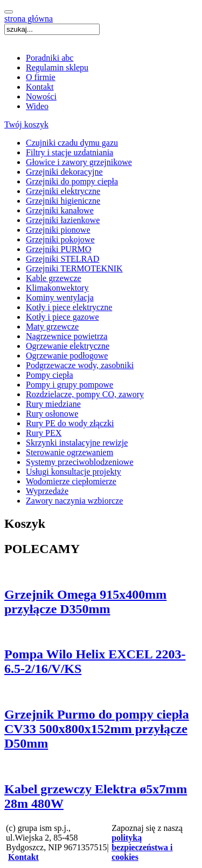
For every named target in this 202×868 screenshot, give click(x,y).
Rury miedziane (53, 404)
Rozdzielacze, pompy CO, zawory (85, 394)
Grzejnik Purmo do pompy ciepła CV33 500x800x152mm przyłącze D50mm (97, 729)
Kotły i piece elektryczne (69, 307)
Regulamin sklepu (57, 67)
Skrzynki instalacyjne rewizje (77, 443)
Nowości (41, 96)
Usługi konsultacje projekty (74, 472)
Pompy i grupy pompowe (69, 385)
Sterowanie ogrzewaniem (69, 452)
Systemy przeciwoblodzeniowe (80, 462)
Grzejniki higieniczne (63, 201)
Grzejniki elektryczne (63, 191)
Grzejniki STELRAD (62, 259)
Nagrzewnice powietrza (67, 336)
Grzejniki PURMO (58, 249)
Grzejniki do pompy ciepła (72, 181)
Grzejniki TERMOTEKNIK (74, 268)
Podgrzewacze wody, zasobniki (80, 365)
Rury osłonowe (52, 414)
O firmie (41, 77)
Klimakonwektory (57, 288)
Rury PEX (44, 433)
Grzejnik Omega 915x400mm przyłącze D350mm (85, 602)
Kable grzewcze (54, 278)
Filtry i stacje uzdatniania (69, 152)
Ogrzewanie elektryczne (68, 346)
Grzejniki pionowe (58, 230)
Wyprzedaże (47, 491)
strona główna (29, 19)
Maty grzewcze (52, 327)
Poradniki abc (50, 58)
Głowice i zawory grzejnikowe (79, 162)
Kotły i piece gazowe (62, 317)
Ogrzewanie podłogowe (67, 356)
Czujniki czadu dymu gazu (72, 143)
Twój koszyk (26, 124)
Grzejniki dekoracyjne (64, 172)
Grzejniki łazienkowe (63, 220)
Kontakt (40, 87)
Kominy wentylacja (60, 297)
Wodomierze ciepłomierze (71, 481)
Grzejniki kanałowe (60, 210)
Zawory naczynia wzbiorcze (74, 501)
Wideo (37, 106)
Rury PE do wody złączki (70, 423)
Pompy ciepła (50, 375)
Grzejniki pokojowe (60, 239)
